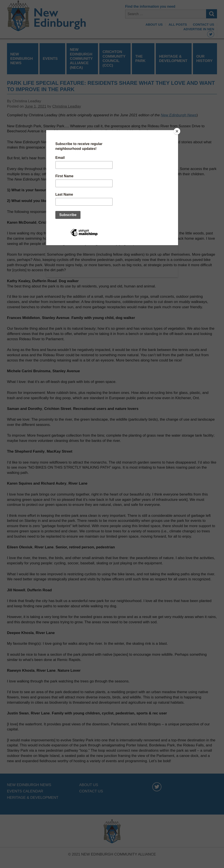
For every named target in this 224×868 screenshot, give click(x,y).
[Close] (177, 131)
